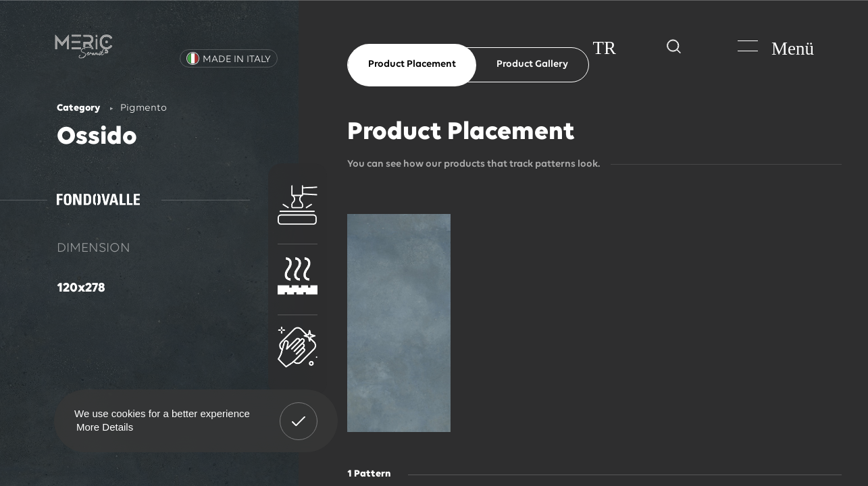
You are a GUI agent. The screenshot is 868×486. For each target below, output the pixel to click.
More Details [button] (105, 427)
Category (78, 108)
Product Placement (412, 64)
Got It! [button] (299, 411)
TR (604, 48)
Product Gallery (532, 64)
